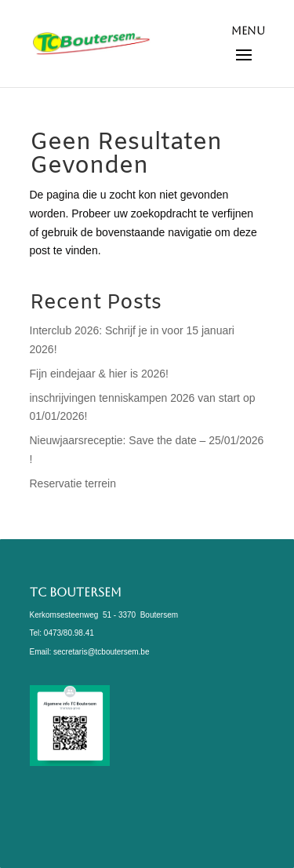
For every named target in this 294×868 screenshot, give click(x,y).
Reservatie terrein (73, 483)
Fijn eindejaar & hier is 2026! (99, 374)
